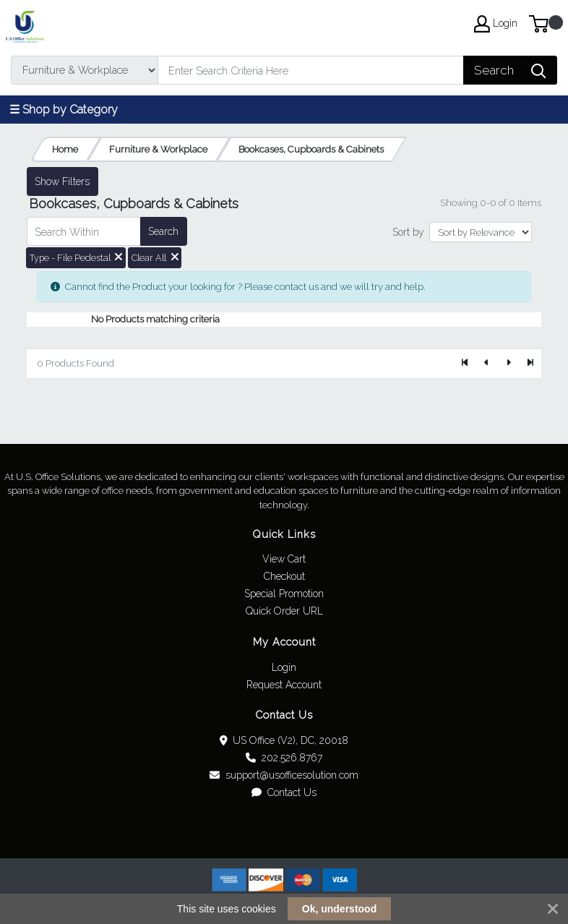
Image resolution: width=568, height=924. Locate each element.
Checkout (284, 576)
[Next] (508, 364)
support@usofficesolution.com (284, 775)
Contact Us (284, 792)
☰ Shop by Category (64, 110)
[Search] (311, 70)
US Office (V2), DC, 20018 (284, 740)
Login (284, 667)
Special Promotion (284, 594)
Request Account (284, 685)
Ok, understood (339, 909)
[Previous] (487, 364)
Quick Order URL (284, 611)
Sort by (408, 232)
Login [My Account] (496, 24)
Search (163, 231)
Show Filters (62, 181)
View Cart (284, 559)
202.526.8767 (284, 758)
